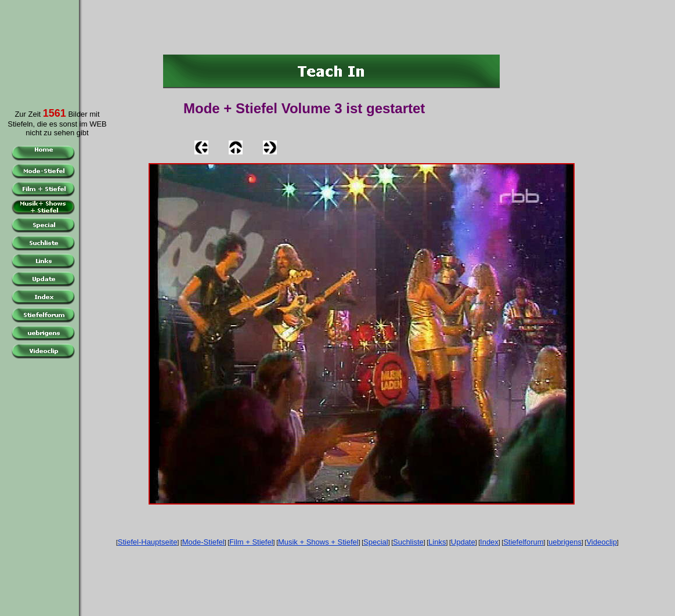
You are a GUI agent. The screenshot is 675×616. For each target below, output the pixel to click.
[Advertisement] (37, 46)
